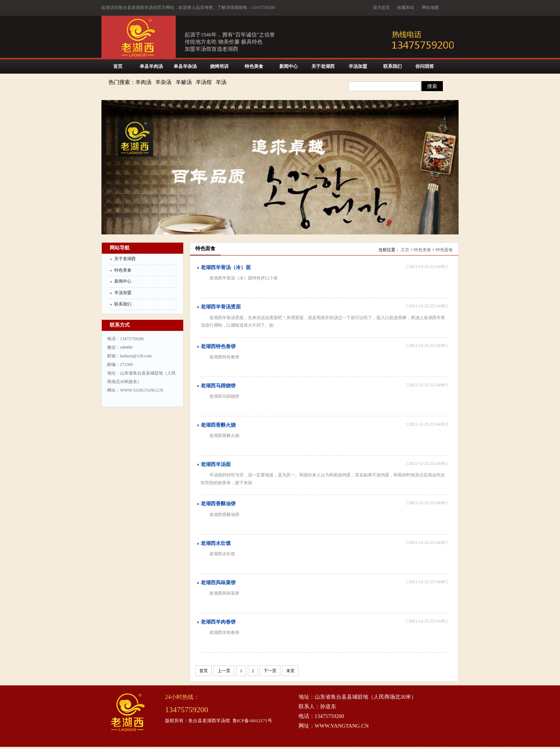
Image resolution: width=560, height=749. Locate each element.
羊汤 (221, 82)
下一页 (270, 671)
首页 (204, 671)
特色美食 (422, 250)
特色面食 (444, 250)
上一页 (224, 671)
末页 (290, 671)
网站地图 (430, 8)
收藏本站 (406, 8)
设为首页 (381, 8)
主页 (405, 250)
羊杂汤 (163, 82)
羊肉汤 (143, 82)
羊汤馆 (204, 82)
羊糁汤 (184, 82)
